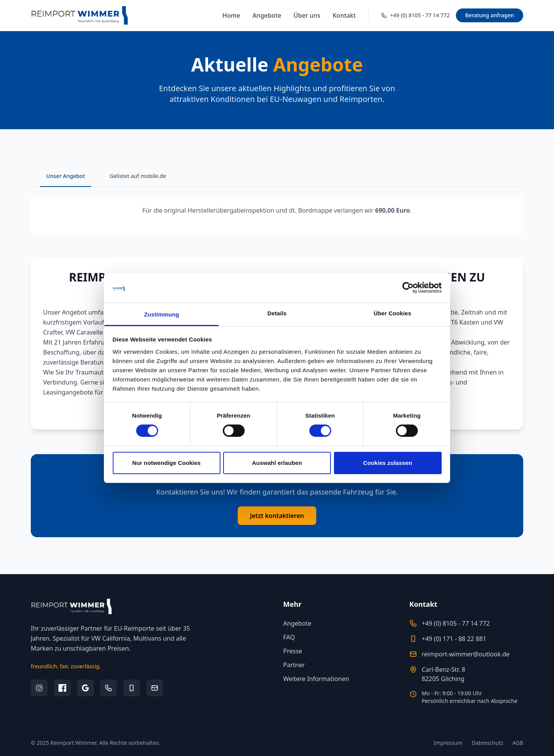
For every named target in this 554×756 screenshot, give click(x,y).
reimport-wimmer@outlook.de (466, 654)
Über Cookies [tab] (392, 313)
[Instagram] (39, 688)
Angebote (267, 15)
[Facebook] (62, 688)
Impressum (448, 743)
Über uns (307, 15)
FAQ (289, 637)
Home (231, 15)
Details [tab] (277, 313)
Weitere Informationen (316, 679)
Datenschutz (487, 743)
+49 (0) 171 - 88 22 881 (454, 639)
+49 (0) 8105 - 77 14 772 (456, 623)
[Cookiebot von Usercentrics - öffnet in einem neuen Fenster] (408, 288)
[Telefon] (108, 688)
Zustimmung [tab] (162, 314)
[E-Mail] (155, 688)
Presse (293, 651)
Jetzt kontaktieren (277, 516)
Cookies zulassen (388, 463)
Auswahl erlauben (277, 463)
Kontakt (344, 15)
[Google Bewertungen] (85, 688)
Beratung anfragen (490, 15)
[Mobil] (132, 688)
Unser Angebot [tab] (66, 176)
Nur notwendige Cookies (166, 463)
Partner (294, 665)
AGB (518, 743)
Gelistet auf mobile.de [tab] (138, 176)
